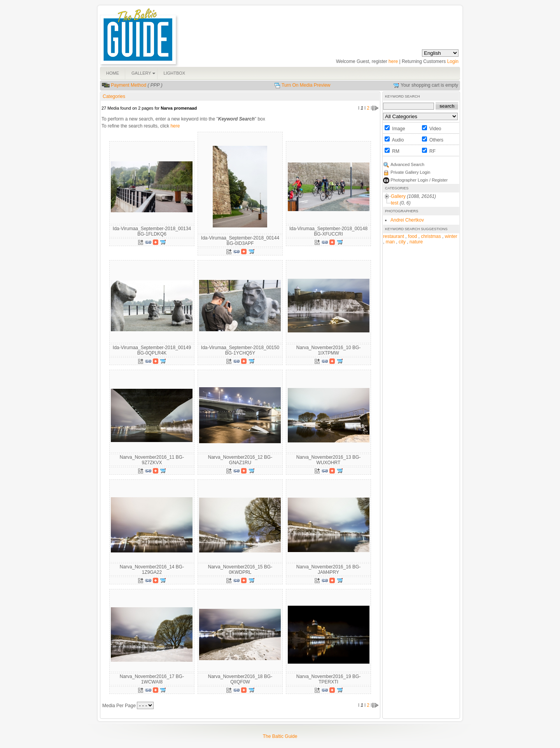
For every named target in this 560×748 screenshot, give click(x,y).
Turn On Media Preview (306, 85)
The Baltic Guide (280, 736)
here (393, 61)
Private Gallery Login (410, 172)
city (402, 242)
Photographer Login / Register (419, 180)
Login (453, 61)
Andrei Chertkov (407, 220)
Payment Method (129, 85)
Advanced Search (407, 164)
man (390, 242)
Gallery (398, 196)
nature (416, 242)
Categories (114, 96)
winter (451, 236)
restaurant (394, 236)
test (395, 203)
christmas (431, 236)
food (412, 236)
